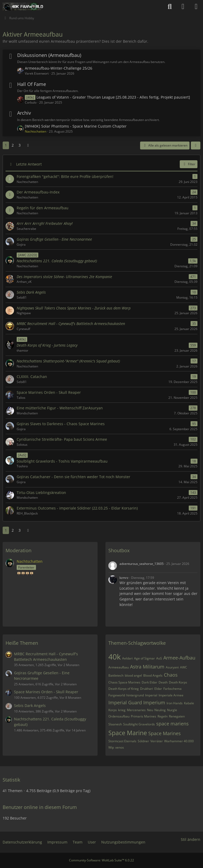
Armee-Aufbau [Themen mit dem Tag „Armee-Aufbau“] (179, 658)
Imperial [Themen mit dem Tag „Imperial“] (151, 695)
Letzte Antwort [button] (29, 164)
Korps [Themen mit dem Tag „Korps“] (113, 710)
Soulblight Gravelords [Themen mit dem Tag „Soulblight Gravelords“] (139, 724)
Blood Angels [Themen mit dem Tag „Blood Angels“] (153, 675)
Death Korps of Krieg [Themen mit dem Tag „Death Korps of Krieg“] (124, 689)
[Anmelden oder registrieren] (183, 7)
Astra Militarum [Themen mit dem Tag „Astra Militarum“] (147, 667)
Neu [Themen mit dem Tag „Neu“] (150, 710)
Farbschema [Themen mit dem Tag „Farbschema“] (172, 689)
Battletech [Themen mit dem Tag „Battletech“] (116, 675)
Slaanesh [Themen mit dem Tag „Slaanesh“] (115, 724)
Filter (189, 164)
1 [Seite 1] (6, 145)
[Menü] (196, 7)
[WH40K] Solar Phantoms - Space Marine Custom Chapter (76, 126)
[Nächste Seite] (28, 145)
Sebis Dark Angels (30, 705)
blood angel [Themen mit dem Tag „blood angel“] (133, 675)
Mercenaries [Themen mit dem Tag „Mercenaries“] (136, 710)
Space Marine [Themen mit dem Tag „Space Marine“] (128, 733)
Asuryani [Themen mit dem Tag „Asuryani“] (172, 667)
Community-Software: (101, 860)
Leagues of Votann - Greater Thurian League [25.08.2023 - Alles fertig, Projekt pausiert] (113, 97)
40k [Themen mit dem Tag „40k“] (115, 657)
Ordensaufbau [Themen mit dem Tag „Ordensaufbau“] (119, 716)
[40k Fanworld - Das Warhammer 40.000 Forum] (23, 7)
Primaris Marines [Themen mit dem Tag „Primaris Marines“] (144, 716)
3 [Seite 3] (20, 145)
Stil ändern (191, 839)
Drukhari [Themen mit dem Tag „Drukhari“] (147, 689)
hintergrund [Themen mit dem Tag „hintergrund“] (135, 695)
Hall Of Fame (32, 84)
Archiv (24, 113)
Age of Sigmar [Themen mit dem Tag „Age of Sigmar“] (144, 658)
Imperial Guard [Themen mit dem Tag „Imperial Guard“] (125, 702)
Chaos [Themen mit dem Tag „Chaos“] (171, 675)
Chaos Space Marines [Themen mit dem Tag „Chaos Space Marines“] (124, 682)
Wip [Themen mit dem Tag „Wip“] (111, 747)
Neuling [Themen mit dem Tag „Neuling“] (160, 710)
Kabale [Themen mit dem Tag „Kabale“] (189, 703)
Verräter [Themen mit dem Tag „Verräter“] (157, 741)
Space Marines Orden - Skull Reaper (46, 692)
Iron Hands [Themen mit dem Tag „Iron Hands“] (175, 703)
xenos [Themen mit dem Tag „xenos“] (120, 747)
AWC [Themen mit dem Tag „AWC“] (184, 667)
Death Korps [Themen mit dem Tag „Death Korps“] (178, 682)
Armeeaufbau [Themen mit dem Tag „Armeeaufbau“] (119, 667)
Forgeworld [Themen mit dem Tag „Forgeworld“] (117, 695)
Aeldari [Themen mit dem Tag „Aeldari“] (127, 658)
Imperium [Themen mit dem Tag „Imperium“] (154, 702)
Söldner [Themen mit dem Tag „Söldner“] (143, 741)
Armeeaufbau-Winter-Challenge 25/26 (59, 68)
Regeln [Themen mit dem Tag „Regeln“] (163, 716)
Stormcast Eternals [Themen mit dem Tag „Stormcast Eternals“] (122, 741)
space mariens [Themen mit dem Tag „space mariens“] (172, 724)
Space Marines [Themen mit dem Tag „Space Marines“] (165, 733)
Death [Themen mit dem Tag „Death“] (163, 682)
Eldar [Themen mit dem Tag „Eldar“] (158, 689)
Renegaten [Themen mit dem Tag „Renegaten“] (177, 716)
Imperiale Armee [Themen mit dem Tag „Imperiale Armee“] (171, 695)
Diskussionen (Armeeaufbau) (49, 55)
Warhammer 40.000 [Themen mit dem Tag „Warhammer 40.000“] (179, 741)
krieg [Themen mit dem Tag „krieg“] (122, 710)
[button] (196, 146)
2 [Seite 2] (13, 145)
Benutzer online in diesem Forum (40, 807)
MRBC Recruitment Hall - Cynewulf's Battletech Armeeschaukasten (46, 657)
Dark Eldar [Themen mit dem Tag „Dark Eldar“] (149, 682)
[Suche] (170, 7)
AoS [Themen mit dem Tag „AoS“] (159, 658)
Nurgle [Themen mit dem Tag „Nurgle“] (172, 710)
